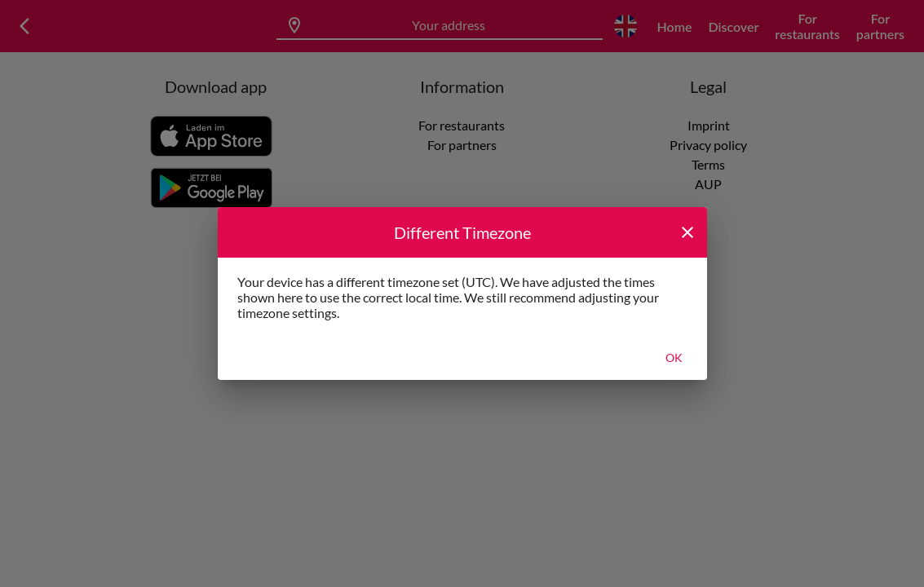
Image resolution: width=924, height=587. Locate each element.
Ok (674, 357)
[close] (687, 232)
